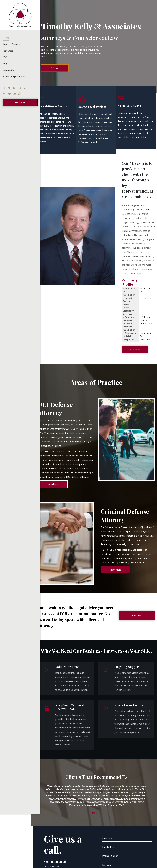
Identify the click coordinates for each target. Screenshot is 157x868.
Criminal (149, 210)
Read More (135, 349)
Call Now (55, 68)
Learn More (53, 484)
